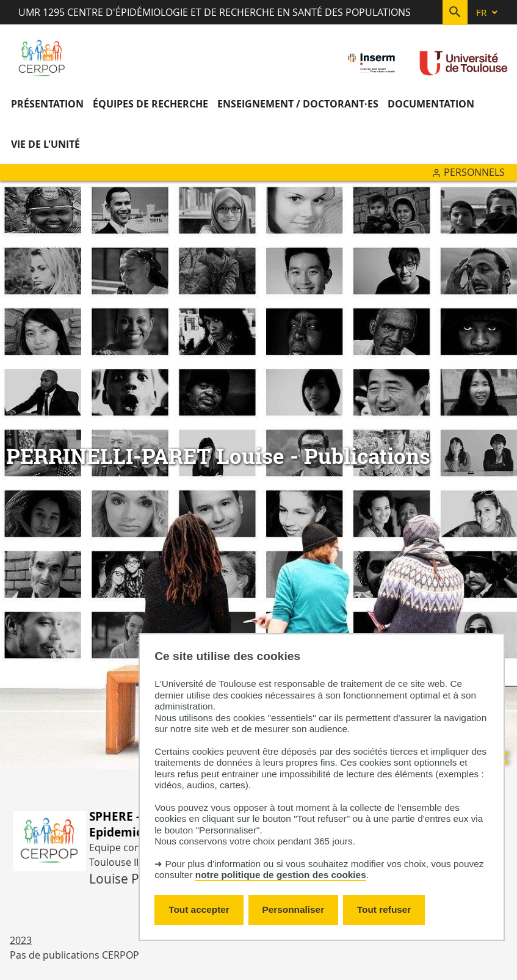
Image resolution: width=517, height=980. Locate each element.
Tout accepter (199, 909)
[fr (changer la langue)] (488, 13)
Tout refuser (384, 909)
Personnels (474, 172)
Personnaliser (294, 909)
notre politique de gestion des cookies (281, 875)
